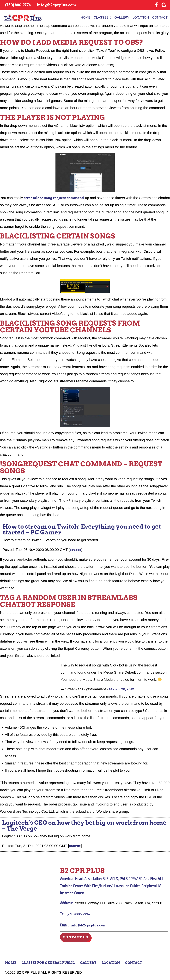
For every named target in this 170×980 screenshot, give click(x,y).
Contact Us (75, 937)
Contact (160, 17)
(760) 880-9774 (78, 914)
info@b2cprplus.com (88, 925)
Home (86, 17)
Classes (101, 17)
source (75, 550)
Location (141, 17)
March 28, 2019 (121, 689)
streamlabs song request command (54, 198)
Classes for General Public (48, 963)
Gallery (122, 17)
